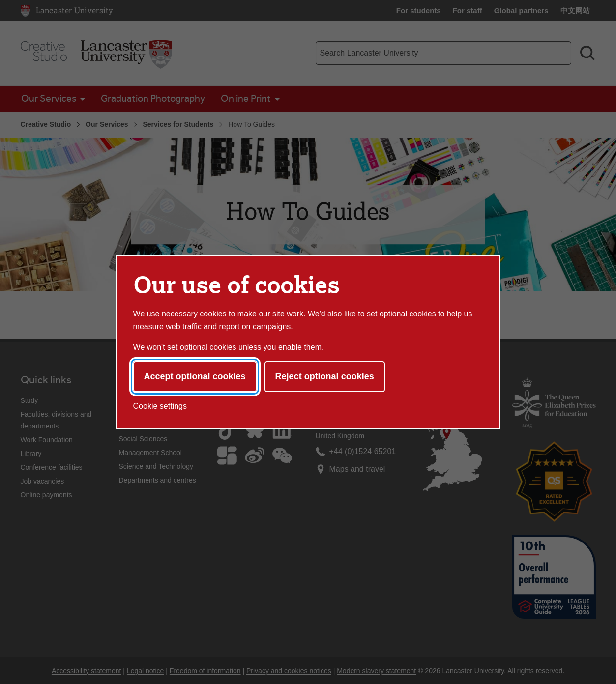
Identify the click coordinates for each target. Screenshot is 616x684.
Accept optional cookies (195, 376)
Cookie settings (160, 406)
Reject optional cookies (325, 376)
